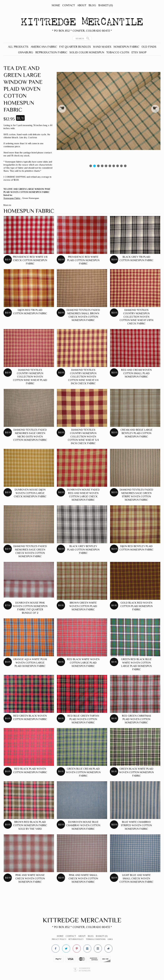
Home (56, 5)
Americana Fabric (44, 47)
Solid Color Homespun (87, 52)
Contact (69, 5)
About (82, 5)
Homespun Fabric (126, 47)
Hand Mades (102, 47)
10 (125, 166)
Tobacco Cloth (118, 52)
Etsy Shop (139, 52)
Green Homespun (31, 198)
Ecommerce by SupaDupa (85, 969)
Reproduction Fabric (51, 52)
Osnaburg (26, 52)
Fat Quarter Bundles (75, 47)
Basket (106, 5)
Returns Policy (76, 939)
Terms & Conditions (96, 939)
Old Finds (149, 47)
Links (110, 939)
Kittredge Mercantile (82, 920)
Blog (92, 5)
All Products (18, 47)
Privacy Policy (59, 939)
